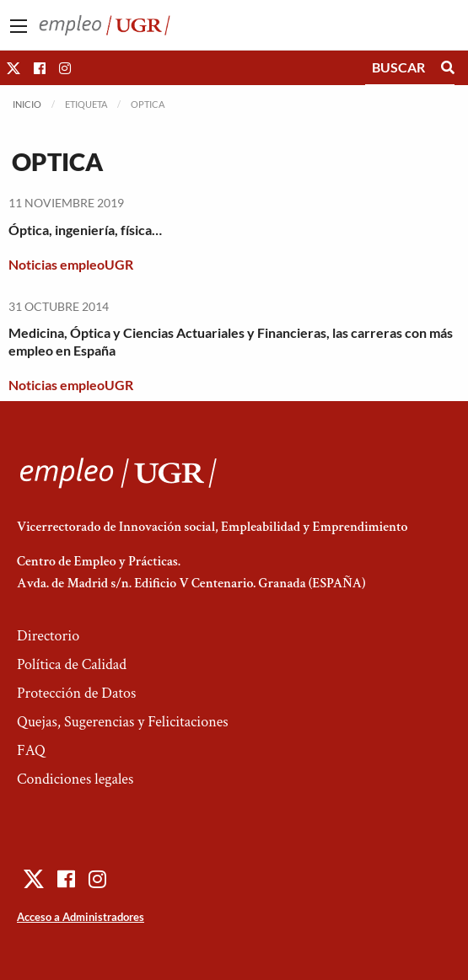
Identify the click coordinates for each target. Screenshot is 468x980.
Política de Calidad (72, 664)
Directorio (48, 636)
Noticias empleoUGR (71, 264)
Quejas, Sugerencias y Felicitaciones (123, 722)
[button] (13, 68)
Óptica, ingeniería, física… (85, 230)
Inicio (27, 104)
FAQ (31, 750)
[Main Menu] (19, 26)
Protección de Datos (76, 693)
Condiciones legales (75, 779)
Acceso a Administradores (81, 917)
